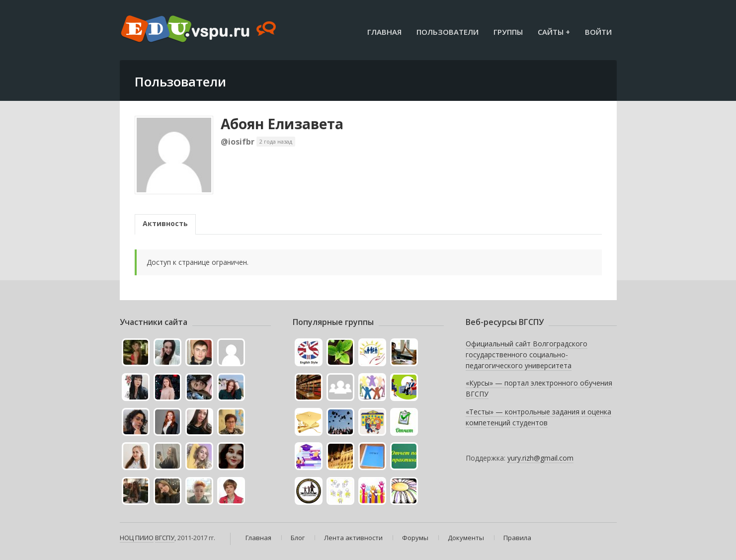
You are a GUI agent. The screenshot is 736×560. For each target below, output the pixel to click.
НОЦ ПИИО (137, 538)
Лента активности (353, 538)
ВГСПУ (165, 538)
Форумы (415, 538)
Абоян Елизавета (282, 124)
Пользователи (448, 32)
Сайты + (554, 32)
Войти (598, 32)
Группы (508, 32)
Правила (517, 538)
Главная (384, 32)
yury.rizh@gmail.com (540, 458)
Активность (165, 223)
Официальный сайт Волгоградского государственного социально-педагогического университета (527, 354)
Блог (298, 538)
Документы (466, 538)
